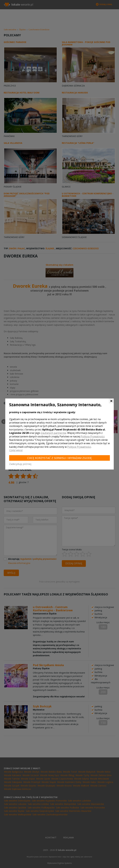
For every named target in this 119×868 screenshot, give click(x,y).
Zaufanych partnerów (54, 433)
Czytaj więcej (16, 450)
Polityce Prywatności (93, 436)
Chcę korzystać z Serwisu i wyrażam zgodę (59, 458)
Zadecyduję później (20, 464)
